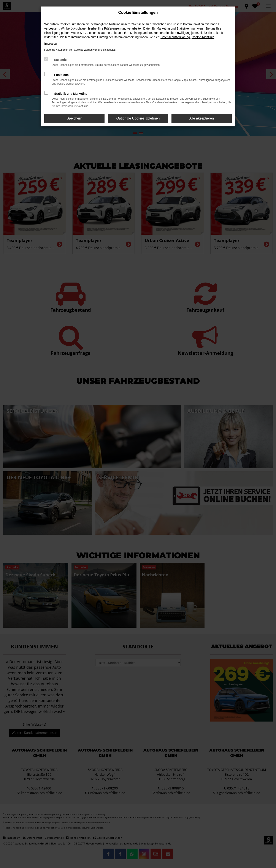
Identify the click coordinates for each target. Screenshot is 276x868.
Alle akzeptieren (201, 118)
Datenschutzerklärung (175, 37)
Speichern (75, 118)
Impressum (52, 44)
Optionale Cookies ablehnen (138, 118)
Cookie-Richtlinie (203, 37)
